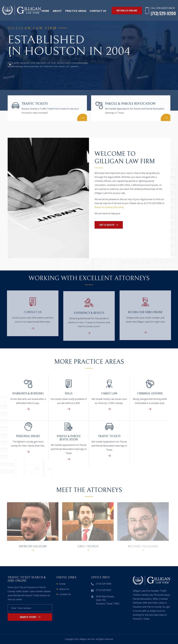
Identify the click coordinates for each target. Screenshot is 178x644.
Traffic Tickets (34, 104)
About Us (64, 589)
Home (45, 11)
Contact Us (31, 312)
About (57, 11)
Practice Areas (76, 11)
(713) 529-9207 (104, 590)
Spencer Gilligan (31, 547)
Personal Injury (28, 436)
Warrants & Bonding (28, 394)
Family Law (109, 394)
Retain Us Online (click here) (109, 207)
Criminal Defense (150, 394)
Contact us (98, 11)
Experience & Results (89, 315)
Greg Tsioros (86, 547)
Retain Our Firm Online (147, 312)
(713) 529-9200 (104, 584)
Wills (69, 394)
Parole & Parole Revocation (131, 104)
